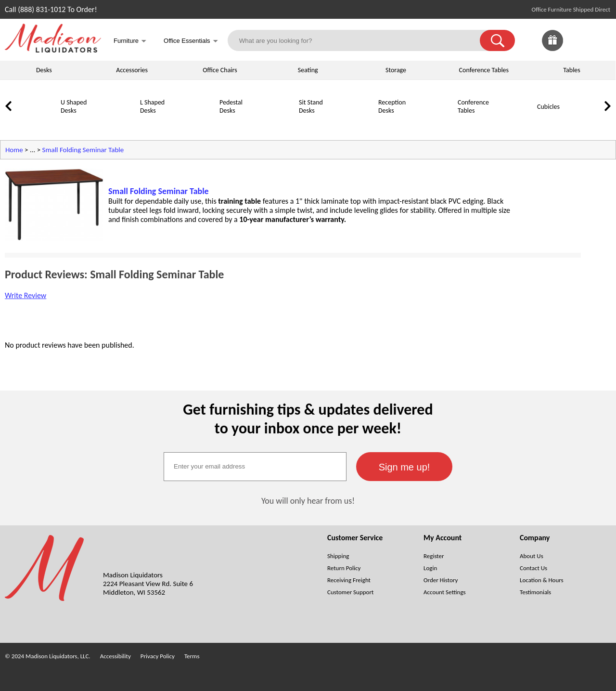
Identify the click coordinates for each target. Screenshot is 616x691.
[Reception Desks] (354, 124)
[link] (601, 40)
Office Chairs (220, 70)
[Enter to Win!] (552, 48)
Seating (308, 70)
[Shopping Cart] (601, 40)
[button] (497, 40)
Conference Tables (484, 70)
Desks (44, 70)
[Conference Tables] (433, 124)
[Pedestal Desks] (195, 124)
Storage (396, 70)
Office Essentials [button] (191, 42)
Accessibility (115, 656)
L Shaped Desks (152, 106)
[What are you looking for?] (360, 40)
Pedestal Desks (231, 106)
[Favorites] (577, 48)
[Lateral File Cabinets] (592, 124)
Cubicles (548, 107)
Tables (571, 70)
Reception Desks (392, 106)
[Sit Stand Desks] (274, 124)
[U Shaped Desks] (36, 124)
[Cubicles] (513, 124)
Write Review (26, 295)
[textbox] (255, 467)
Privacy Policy (158, 656)
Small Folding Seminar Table (83, 150)
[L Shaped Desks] (115, 124)
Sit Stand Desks (311, 106)
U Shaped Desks (74, 106)
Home (14, 150)
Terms (192, 656)
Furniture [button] (130, 42)
